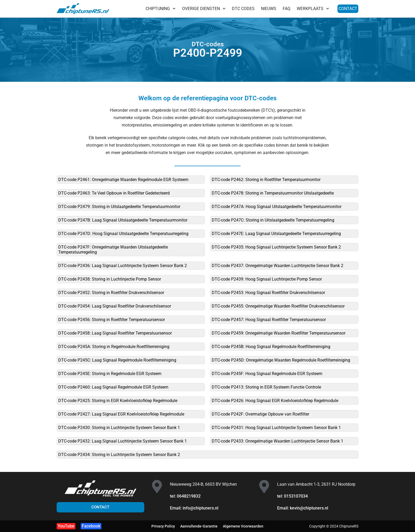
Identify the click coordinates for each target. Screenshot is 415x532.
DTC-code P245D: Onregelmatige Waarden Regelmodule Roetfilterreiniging (281, 360)
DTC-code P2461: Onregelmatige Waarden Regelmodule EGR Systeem (123, 180)
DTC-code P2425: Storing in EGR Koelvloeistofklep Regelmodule (118, 401)
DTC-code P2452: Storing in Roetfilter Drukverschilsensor (111, 293)
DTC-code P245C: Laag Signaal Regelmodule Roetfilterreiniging (117, 360)
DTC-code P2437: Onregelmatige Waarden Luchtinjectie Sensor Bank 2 (278, 266)
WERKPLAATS (313, 9)
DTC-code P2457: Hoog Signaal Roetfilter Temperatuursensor (269, 320)
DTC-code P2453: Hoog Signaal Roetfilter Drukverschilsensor (268, 293)
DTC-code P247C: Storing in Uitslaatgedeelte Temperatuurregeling (273, 220)
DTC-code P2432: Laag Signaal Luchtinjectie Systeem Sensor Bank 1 (123, 441)
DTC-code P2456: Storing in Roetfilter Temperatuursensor (112, 320)
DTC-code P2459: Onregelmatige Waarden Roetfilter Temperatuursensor (279, 333)
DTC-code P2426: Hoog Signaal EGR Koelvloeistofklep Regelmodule (275, 401)
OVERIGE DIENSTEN (204, 9)
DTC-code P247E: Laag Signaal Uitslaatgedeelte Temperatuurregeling (276, 234)
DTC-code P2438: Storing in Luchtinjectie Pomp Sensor (110, 279)
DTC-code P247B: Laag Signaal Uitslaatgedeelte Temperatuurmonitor (123, 220)
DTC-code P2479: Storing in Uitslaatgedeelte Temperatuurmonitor (119, 207)
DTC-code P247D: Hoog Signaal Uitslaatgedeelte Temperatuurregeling (123, 234)
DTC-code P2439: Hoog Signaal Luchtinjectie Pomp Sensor (267, 279)
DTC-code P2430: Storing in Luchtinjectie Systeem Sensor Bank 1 (119, 428)
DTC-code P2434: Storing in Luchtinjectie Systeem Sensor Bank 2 (119, 455)
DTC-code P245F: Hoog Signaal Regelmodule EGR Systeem (267, 374)
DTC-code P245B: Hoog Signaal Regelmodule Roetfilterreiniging (271, 347)
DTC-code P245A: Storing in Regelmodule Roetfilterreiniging (114, 347)
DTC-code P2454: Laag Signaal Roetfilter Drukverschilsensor (115, 306)
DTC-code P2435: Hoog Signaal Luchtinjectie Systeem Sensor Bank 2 (276, 247)
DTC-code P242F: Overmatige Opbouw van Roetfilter (260, 414)
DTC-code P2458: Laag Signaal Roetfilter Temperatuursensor (115, 333)
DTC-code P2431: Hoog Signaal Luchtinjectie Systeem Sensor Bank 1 (276, 428)
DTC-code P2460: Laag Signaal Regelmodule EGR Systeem (113, 387)
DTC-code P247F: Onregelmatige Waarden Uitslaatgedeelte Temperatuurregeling (113, 250)
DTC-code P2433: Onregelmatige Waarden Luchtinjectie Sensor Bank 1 (278, 441)
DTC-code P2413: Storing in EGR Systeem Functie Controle (266, 387)
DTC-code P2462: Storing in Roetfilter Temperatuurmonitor (266, 180)
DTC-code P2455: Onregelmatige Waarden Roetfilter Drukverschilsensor (278, 306)
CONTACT (348, 9)
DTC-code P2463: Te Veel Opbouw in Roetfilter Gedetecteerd (114, 193)
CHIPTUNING (161, 9)
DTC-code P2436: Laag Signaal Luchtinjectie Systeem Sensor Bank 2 (123, 266)
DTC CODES (243, 9)
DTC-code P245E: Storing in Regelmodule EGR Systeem (110, 374)
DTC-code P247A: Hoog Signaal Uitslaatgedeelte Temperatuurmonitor (277, 207)
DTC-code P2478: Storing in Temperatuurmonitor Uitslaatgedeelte (273, 193)
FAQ (287, 9)
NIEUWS (269, 9)
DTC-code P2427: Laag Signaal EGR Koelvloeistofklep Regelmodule (121, 414)
